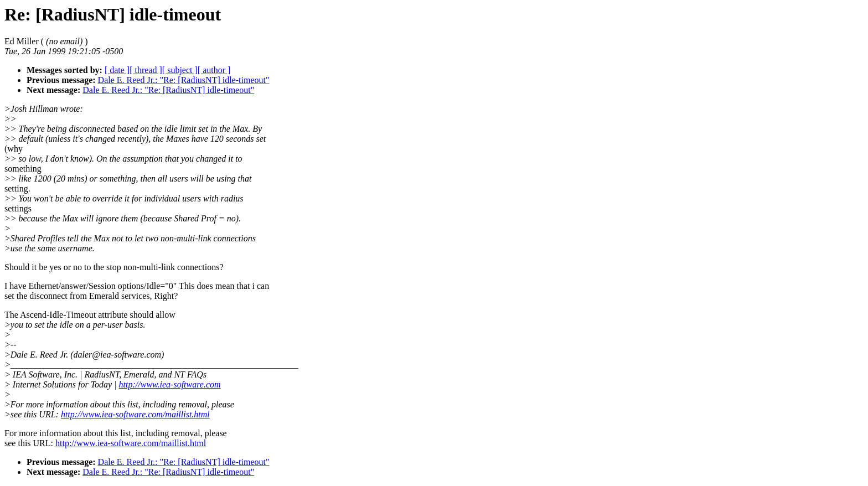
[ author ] (214, 70)
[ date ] (117, 70)
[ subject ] (180, 70)
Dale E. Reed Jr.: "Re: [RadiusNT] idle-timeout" (184, 80)
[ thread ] (146, 70)
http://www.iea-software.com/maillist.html (135, 414)
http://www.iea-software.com (170, 384)
